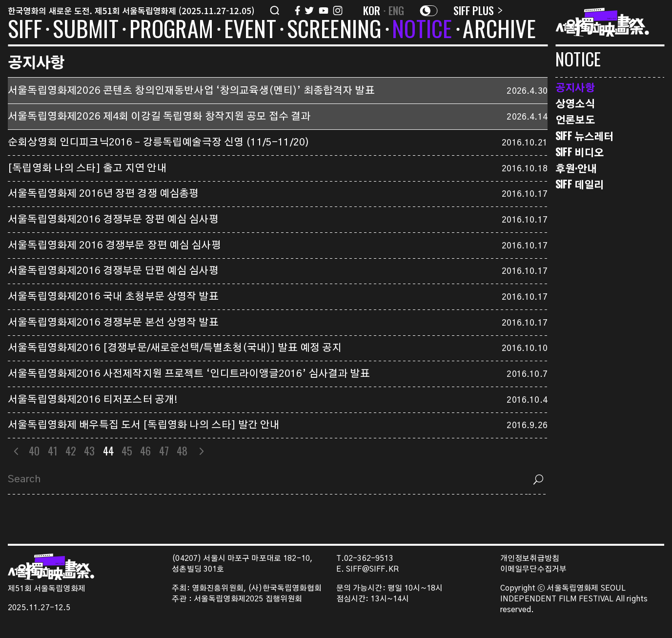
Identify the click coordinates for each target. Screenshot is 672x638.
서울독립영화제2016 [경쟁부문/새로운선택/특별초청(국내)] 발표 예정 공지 (175, 348)
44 (108, 451)
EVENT (250, 30)
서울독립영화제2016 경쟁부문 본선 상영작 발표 (113, 323)
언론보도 (575, 119)
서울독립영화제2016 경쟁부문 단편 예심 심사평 (113, 271)
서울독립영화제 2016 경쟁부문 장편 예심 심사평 (114, 246)
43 (89, 451)
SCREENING (334, 30)
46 (145, 451)
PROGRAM (171, 30)
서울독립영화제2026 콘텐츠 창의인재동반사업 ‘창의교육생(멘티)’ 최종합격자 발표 (191, 91)
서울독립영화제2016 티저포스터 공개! (93, 400)
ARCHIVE (499, 30)
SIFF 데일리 (580, 184)
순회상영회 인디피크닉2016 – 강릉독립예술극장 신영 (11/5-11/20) (159, 143)
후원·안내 (576, 168)
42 (71, 451)
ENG (397, 10)
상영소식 (575, 103)
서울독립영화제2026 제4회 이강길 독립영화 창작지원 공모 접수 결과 (159, 117)
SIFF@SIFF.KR (372, 569)
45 (127, 451)
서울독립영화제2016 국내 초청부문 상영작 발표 (113, 297)
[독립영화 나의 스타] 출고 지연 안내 (87, 168)
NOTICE (422, 30)
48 (182, 451)
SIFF (25, 30)
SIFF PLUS (478, 10)
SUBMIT (86, 30)
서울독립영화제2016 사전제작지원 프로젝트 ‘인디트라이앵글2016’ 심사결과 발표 (189, 374)
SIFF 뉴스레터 (584, 136)
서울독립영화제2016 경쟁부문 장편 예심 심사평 (113, 220)
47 (164, 451)
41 (53, 451)
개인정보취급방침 (530, 559)
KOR (372, 10)
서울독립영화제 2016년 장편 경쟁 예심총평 (103, 194)
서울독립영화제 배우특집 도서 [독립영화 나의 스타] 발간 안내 (144, 425)
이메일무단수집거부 (534, 569)
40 (34, 451)
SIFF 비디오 (580, 152)
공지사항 (575, 87)
